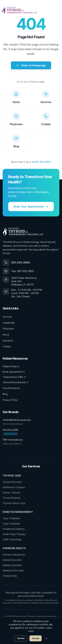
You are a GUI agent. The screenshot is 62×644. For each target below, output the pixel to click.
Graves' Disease (11, 493)
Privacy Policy (10, 400)
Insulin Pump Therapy (14, 534)
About (6, 335)
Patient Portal (11, 366)
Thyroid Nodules (12, 498)
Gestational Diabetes (14, 529)
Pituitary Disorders (12, 565)
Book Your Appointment (31, 207)
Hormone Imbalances (14, 555)
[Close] (46, 638)
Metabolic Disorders (13, 570)
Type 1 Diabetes (11, 518)
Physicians (8, 329)
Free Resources (11, 388)
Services (7, 317)
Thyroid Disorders (12, 482)
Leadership (9, 323)
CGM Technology (12, 539)
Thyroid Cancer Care (14, 503)
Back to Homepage (31, 65)
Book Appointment (14, 372)
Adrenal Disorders (12, 560)
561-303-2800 (43, 162)
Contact (7, 346)
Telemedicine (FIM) (14, 377)
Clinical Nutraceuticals (15, 382)
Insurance (8, 340)
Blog (5, 394)
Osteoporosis (10, 576)
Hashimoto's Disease (14, 487)
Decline (21, 638)
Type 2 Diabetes (12, 524)
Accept (36, 638)
